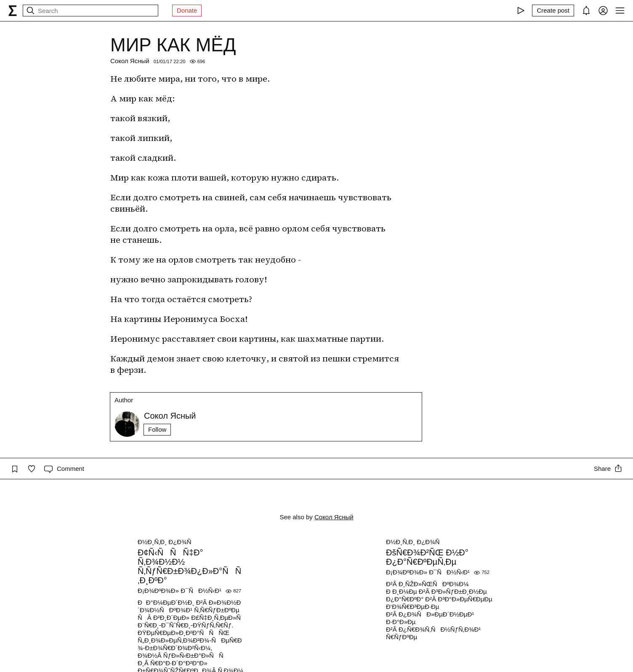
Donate (187, 10)
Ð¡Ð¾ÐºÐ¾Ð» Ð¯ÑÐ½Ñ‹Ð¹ (180, 591)
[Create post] (553, 11)
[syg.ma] (13, 11)
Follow (157, 429)
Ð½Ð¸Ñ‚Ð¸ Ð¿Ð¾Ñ (167, 542)
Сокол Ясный (130, 61)
